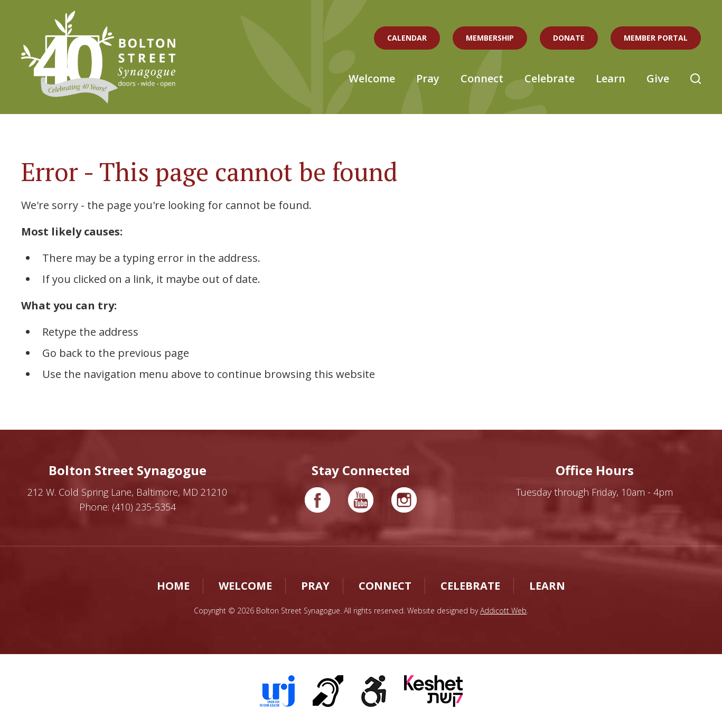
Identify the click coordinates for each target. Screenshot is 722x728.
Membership (490, 38)
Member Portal (656, 38)
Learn (611, 78)
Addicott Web (503, 611)
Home (173, 586)
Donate (569, 38)
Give (658, 78)
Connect (482, 78)
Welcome (372, 78)
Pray (428, 78)
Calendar (407, 38)
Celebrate (550, 78)
